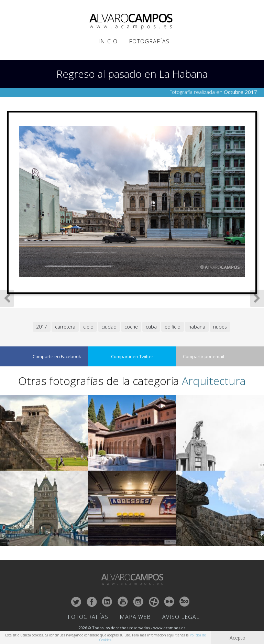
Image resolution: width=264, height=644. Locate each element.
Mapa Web (135, 617)
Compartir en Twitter (132, 356)
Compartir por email (203, 356)
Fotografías (149, 41)
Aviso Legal (181, 617)
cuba (151, 327)
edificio (173, 327)
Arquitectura (214, 381)
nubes (220, 327)
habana (197, 327)
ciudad (109, 327)
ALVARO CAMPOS (132, 22)
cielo (88, 327)
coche (131, 327)
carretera (65, 327)
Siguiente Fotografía (257, 298)
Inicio (108, 41)
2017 (42, 327)
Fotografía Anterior (7, 298)
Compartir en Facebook (57, 356)
